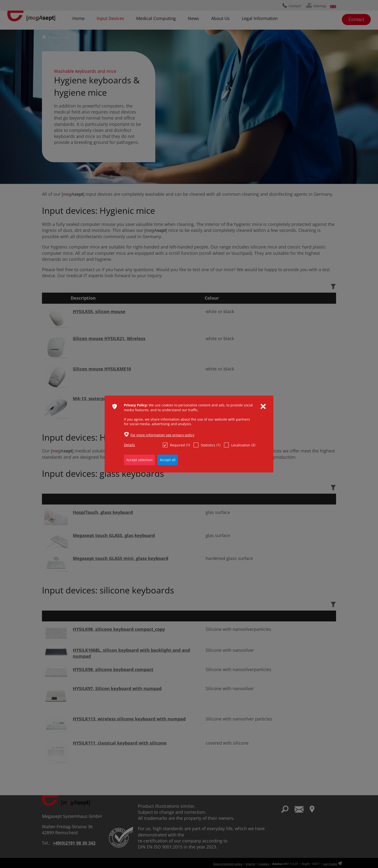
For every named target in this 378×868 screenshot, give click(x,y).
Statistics (207, 445)
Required (176, 445)
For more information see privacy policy (162, 435)
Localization (240, 445)
